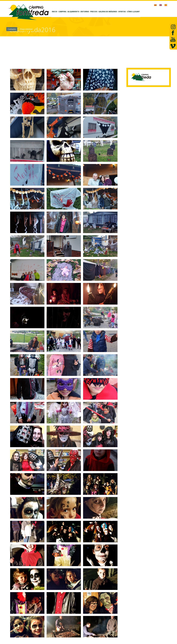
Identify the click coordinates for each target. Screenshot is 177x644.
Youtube (173, 40)
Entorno (85, 12)
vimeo (173, 46)
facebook (173, 33)
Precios (94, 12)
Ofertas (122, 12)
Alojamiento (73, 12)
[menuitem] (155, 5)
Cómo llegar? (133, 12)
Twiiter (173, 27)
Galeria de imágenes (108, 12)
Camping (62, 12)
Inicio (55, 12)
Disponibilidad (26, 29)
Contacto (12, 29)
